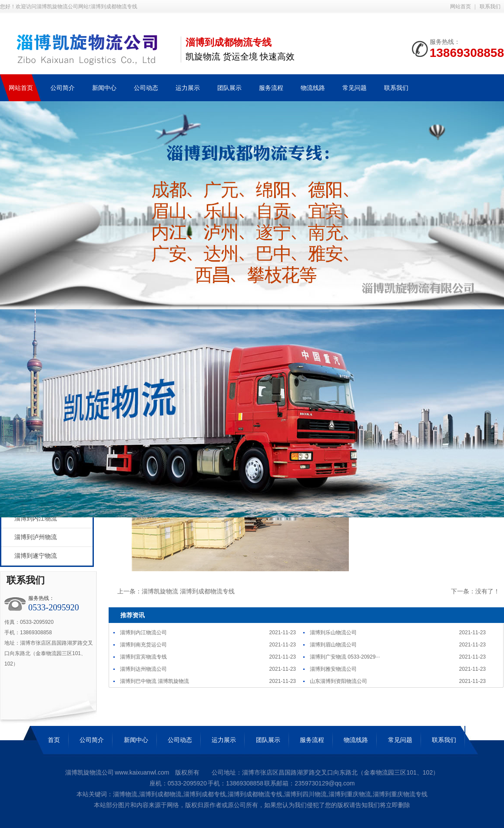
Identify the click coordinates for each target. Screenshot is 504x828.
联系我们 (490, 7)
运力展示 (224, 740)
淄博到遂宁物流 (36, 556)
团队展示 (268, 740)
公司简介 (92, 740)
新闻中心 (136, 740)
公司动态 (180, 740)
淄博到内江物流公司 (143, 633)
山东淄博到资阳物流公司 (338, 681)
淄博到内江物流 (36, 518)
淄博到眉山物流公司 (333, 645)
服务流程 (312, 740)
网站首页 (461, 7)
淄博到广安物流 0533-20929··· (345, 657)
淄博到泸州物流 (36, 537)
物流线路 (356, 740)
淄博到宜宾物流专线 (143, 657)
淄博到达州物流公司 (143, 669)
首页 (54, 740)
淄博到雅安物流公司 (333, 669)
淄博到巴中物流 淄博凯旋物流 (154, 681)
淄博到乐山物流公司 (333, 633)
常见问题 (400, 740)
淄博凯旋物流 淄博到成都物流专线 (188, 591)
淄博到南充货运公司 (143, 645)
